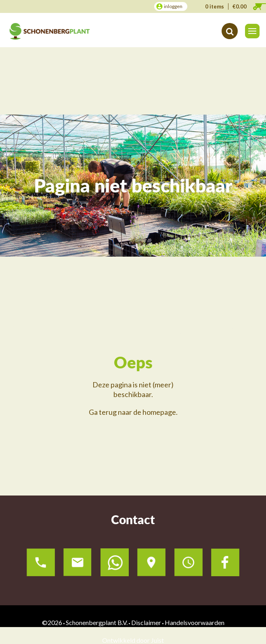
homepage (159, 412)
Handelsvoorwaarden (195, 622)
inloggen (173, 6)
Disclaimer (146, 622)
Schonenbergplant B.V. (97, 622)
